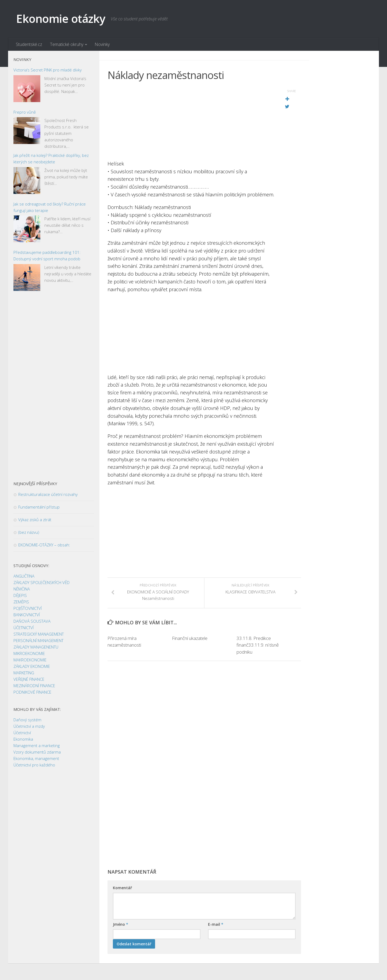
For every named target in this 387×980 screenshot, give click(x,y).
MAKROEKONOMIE (30, 660)
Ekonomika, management (36, 759)
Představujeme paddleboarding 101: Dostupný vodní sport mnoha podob (47, 256)
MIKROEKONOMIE (29, 654)
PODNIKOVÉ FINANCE (32, 692)
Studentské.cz (29, 44)
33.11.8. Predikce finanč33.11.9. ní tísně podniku (258, 645)
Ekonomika (23, 739)
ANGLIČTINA (24, 576)
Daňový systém (27, 720)
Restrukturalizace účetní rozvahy (48, 495)
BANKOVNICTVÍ (27, 615)
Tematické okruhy (66, 44)
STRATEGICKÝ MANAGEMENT (39, 634)
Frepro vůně (25, 112)
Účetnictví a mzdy (29, 726)
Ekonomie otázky (61, 19)
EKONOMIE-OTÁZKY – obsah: (44, 545)
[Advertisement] (191, 122)
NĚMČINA (22, 589)
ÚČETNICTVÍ (24, 628)
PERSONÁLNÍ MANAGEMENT (38, 641)
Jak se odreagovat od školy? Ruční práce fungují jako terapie (50, 207)
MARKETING (24, 673)
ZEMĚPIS (21, 602)
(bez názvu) (29, 532)
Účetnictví (22, 733)
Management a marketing (37, 746)
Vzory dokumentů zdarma (37, 752)
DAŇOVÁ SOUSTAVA (32, 621)
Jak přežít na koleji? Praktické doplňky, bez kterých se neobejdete (51, 159)
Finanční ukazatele (190, 638)
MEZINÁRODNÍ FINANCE (34, 686)
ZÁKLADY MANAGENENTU (36, 647)
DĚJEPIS (20, 596)
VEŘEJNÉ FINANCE (29, 679)
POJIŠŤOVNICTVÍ (28, 608)
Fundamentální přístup (39, 507)
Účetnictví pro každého (34, 765)
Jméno (121, 925)
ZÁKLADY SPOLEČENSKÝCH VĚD (42, 583)
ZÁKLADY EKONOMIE (32, 666)
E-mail (216, 925)
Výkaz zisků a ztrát (35, 520)
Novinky (102, 44)
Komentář (122, 888)
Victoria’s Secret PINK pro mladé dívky (48, 70)
